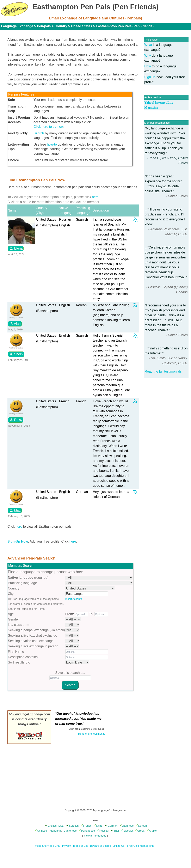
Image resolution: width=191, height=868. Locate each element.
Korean (141, 826)
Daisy (16, 420)
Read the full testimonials (163, 371)
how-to (52, 144)
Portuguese (87, 831)
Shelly (16, 354)
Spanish (72, 826)
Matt (15, 510)
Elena (16, 248)
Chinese (41, 831)
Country (61, 26)
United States (81, 26)
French (86, 826)
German (111, 826)
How (148, 66)
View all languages (95, 836)
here (95, 197)
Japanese (126, 826)
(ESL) (61, 826)
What (148, 45)
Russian (103, 831)
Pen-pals (44, 26)
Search (39, 133)
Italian (98, 826)
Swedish (127, 831)
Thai (115, 831)
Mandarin (55, 831)
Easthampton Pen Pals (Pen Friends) (125, 26)
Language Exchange (17, 26)
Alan (15, 324)
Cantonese (70, 831)
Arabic (152, 831)
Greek (139, 831)
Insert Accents (74, 599)
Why (148, 56)
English (51, 826)
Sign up (150, 77)
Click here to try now (48, 127)
